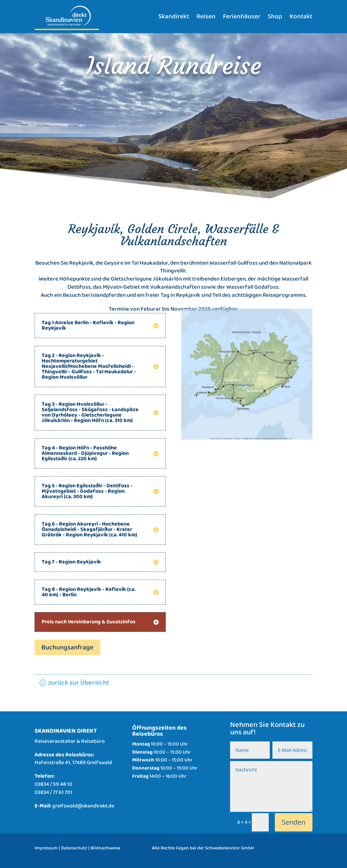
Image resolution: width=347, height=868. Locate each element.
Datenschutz (74, 848)
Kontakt (301, 17)
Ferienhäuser (242, 17)
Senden (293, 822)
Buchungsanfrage (67, 647)
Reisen (206, 17)
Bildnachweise (105, 848)
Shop (275, 17)
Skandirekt (174, 17)
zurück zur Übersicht (79, 683)
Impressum (46, 848)
